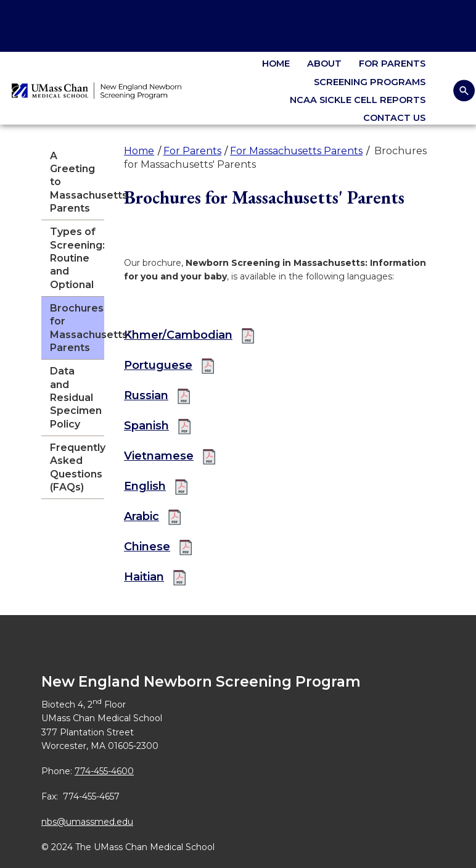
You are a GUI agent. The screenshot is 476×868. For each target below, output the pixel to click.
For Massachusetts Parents (296, 151)
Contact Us (394, 118)
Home (276, 64)
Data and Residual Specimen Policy (76, 397)
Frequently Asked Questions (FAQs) (77, 467)
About (324, 64)
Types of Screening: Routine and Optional (77, 258)
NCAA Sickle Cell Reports (358, 100)
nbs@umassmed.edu (87, 822)
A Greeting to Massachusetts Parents (77, 182)
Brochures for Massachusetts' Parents (77, 328)
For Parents (392, 64)
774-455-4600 (104, 771)
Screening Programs (370, 82)
